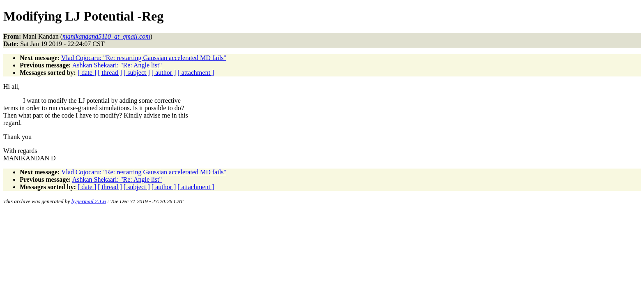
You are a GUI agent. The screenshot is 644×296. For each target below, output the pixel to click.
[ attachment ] (196, 73)
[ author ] (164, 73)
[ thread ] (110, 73)
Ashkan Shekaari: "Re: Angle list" (117, 65)
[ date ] (87, 73)
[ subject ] (137, 73)
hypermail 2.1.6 (89, 201)
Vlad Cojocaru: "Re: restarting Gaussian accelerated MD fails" (144, 58)
